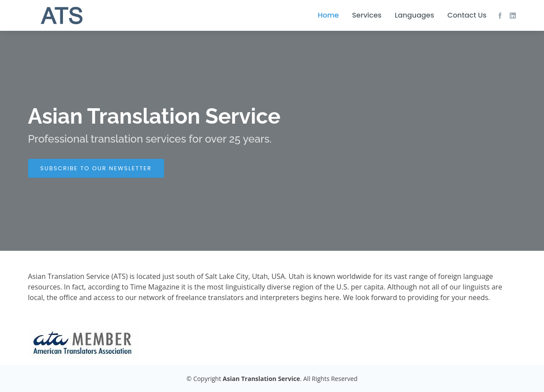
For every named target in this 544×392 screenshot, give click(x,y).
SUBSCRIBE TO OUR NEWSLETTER (96, 168)
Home (328, 15)
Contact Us (467, 15)
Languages (415, 15)
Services (367, 15)
